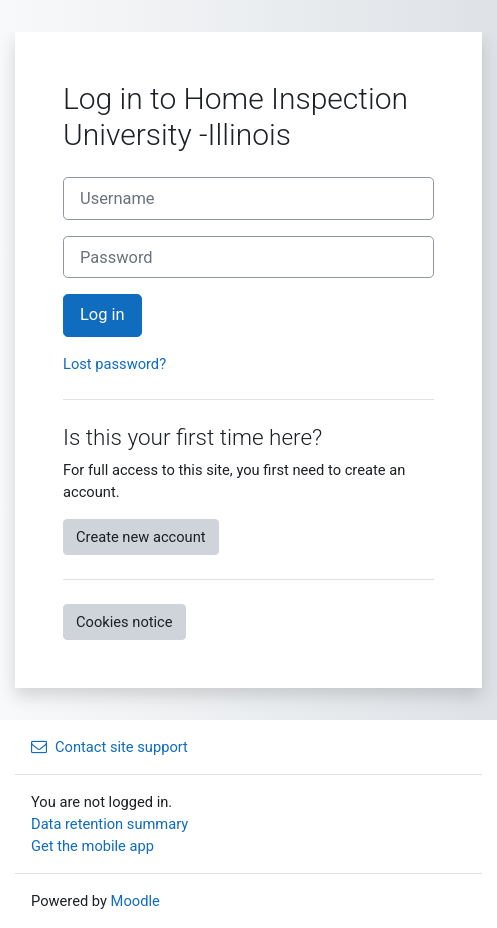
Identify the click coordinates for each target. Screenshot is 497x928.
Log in (102, 314)
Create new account (141, 537)
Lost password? (114, 364)
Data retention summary (109, 824)
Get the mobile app (92, 846)
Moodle (135, 901)
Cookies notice (124, 622)
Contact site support (109, 747)
